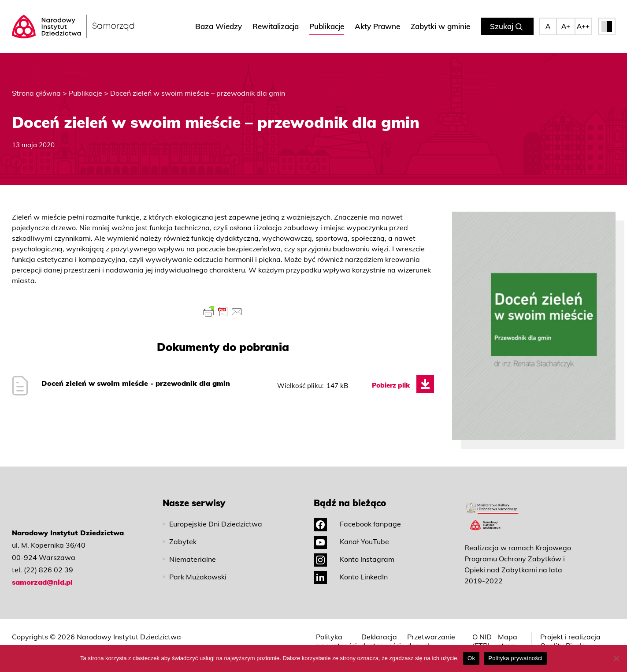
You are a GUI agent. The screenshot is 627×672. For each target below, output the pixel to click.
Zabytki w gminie (440, 26)
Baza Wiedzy (219, 26)
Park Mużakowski (198, 577)
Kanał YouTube (351, 541)
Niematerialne (193, 559)
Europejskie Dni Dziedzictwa (216, 524)
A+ (566, 26)
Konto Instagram (354, 559)
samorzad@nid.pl (42, 582)
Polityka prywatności (336, 641)
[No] (616, 658)
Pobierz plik (391, 385)
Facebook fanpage (357, 524)
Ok (471, 658)
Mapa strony (508, 641)
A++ (583, 26)
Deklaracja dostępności (381, 641)
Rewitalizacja (276, 26)
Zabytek (183, 541)
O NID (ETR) (482, 641)
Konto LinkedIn (351, 577)
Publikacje (327, 26)
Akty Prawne (377, 26)
